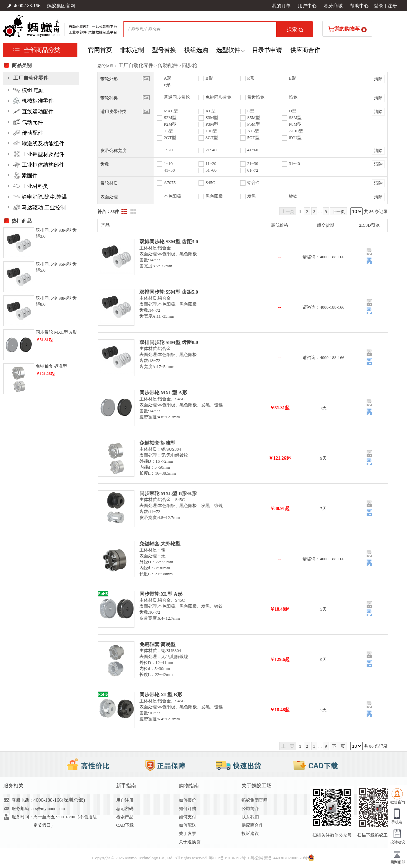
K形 (251, 78)
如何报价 (187, 800)
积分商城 (333, 6)
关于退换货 (190, 842)
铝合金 (254, 182)
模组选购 (196, 50)
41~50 (169, 170)
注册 (392, 6)
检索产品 (125, 817)
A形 (167, 78)
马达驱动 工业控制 (40, 207)
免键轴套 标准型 (158, 443)
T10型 (211, 131)
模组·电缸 (29, 90)
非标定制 (132, 50)
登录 (379, 6)
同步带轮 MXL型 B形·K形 (168, 493)
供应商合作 (305, 50)
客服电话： (23, 800)
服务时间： (23, 817)
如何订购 (187, 808)
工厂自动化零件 (136, 65)
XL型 (211, 111)
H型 (293, 111)
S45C (210, 182)
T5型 (168, 131)
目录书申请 (267, 50)
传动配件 (168, 65)
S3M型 (212, 117)
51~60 (211, 170)
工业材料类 (31, 186)
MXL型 (171, 111)
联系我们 (250, 817)
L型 (251, 111)
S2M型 (170, 117)
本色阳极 (172, 196)
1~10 (168, 163)
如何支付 (187, 817)
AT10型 (296, 131)
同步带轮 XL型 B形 (161, 695)
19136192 (233, 858)
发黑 (252, 196)
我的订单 (281, 6)
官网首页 (100, 50)
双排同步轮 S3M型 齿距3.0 (169, 242)
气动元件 (28, 122)
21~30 (253, 163)
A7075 (170, 182)
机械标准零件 (34, 101)
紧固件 (26, 175)
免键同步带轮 (219, 97)
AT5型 (253, 131)
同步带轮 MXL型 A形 (163, 393)
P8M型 (295, 124)
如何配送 (187, 825)
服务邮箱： (23, 808)
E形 (292, 78)
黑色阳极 (214, 196)
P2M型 (170, 124)
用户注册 (125, 800)
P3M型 (212, 124)
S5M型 (254, 117)
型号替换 (164, 50)
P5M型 (254, 124)
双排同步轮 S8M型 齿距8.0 (169, 342)
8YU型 (295, 137)
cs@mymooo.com (49, 808)
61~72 (253, 170)
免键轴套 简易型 (158, 644)
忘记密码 (125, 808)
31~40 (294, 163)
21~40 (211, 150)
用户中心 (307, 6)
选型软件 (228, 50)
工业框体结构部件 (39, 165)
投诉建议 (250, 833)
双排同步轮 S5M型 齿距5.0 (169, 292)
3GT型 (212, 137)
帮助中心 (359, 6)
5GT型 (253, 137)
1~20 (168, 150)
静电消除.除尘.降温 (40, 197)
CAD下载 (125, 825)
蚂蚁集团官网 (61, 6)
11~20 (211, 163)
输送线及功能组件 (39, 143)
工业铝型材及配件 (39, 154)
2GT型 (170, 137)
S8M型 (295, 117)
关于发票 (187, 833)
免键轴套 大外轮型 (160, 544)
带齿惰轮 (256, 97)
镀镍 (293, 196)
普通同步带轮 (177, 97)
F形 (167, 85)
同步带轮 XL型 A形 (161, 594)
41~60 (253, 150)
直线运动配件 (34, 111)
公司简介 (250, 808)
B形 (209, 78)
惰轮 (293, 97)
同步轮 (190, 65)
